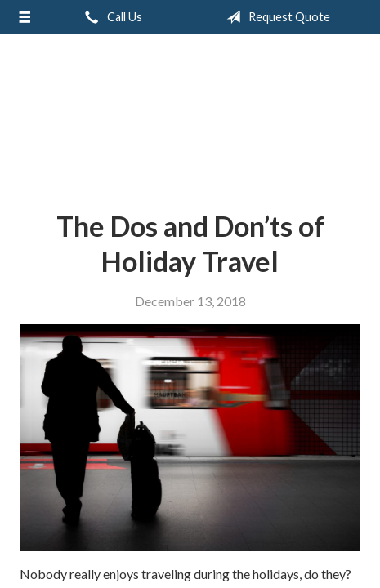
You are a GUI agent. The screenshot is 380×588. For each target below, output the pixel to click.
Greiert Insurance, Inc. (190, 116)
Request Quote (275, 17)
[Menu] (25, 17)
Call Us (110, 17)
